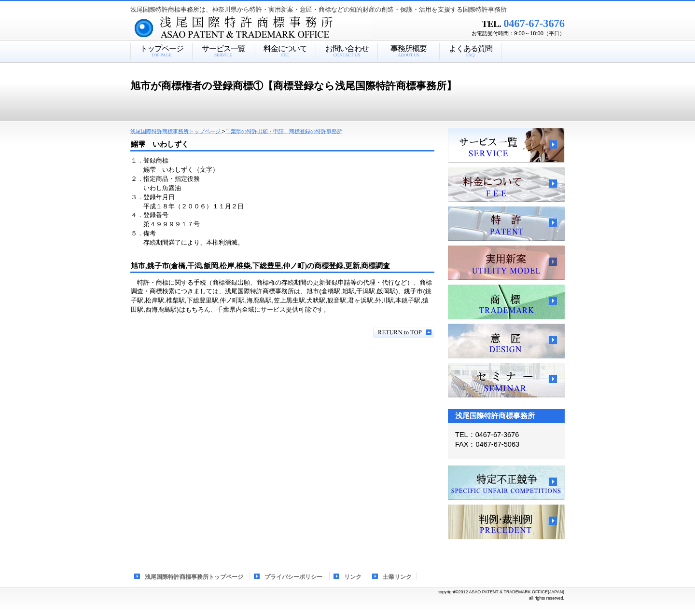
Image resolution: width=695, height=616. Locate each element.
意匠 (506, 341)
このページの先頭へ (404, 333)
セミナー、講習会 (506, 380)
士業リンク (397, 577)
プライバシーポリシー (293, 577)
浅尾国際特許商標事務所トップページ (194, 577)
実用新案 (506, 263)
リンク (353, 577)
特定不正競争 (506, 483)
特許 (506, 224)
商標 (506, 302)
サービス (506, 146)
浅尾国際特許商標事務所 (268, 28)
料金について (506, 185)
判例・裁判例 (506, 522)
